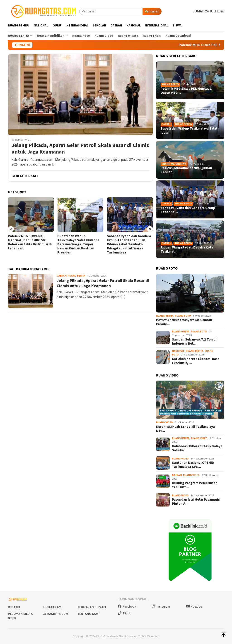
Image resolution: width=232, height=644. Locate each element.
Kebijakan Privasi (92, 607)
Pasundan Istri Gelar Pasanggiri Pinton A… (196, 502)
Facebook (127, 607)
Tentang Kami (88, 614)
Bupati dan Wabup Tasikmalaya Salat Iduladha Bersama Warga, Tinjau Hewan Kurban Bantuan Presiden (78, 244)
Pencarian (152, 11)
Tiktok (124, 613)
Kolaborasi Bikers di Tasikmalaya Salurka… (197, 448)
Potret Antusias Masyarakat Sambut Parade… (184, 322)
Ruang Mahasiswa (174, 164)
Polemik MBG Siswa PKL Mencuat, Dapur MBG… (186, 91)
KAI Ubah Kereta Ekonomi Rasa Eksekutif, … (196, 361)
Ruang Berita (76, 276)
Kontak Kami (52, 607)
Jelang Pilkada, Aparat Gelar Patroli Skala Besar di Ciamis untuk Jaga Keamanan (80, 149)
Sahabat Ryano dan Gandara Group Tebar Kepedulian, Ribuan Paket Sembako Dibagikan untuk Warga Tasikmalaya (129, 244)
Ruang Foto (183, 316)
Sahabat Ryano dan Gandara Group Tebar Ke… (188, 210)
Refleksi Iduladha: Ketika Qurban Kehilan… (186, 170)
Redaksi (14, 607)
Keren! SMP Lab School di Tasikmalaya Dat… (185, 429)
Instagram (161, 607)
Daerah (62, 276)
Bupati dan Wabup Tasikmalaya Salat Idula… (189, 130)
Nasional (178, 351)
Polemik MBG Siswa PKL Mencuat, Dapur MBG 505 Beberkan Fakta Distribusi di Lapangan (30, 242)
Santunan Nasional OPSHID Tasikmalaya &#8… (193, 465)
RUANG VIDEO (167, 375)
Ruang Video (164, 423)
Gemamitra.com (55, 614)
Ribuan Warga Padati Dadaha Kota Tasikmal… (187, 249)
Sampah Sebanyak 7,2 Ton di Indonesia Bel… (194, 341)
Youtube (194, 607)
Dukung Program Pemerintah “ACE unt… (195, 485)
